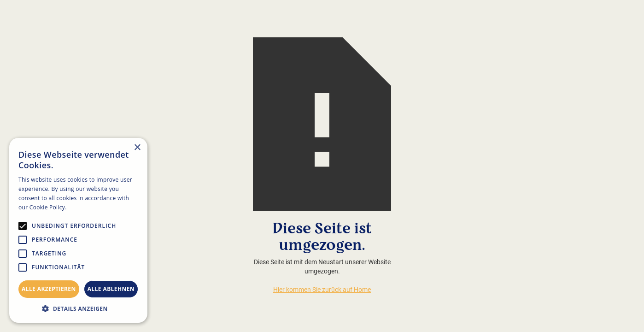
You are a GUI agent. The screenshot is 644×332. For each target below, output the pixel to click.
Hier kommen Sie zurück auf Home (322, 290)
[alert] (78, 230)
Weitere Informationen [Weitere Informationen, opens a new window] (99, 207)
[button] (78, 309)
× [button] (137, 148)
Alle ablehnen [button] (111, 289)
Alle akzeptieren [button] (49, 289)
